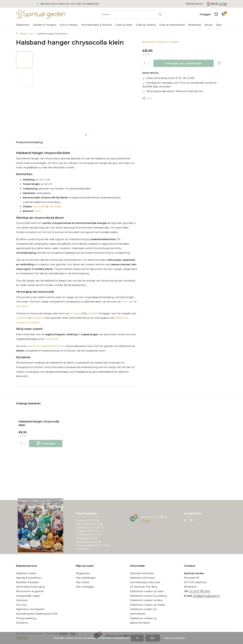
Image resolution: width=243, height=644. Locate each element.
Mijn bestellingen (86, 578)
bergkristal (38, 318)
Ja (137, 638)
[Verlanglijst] (216, 14)
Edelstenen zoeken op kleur (146, 600)
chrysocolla (51, 339)
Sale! (219, 25)
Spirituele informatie (142, 573)
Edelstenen (23, 25)
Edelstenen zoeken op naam (147, 591)
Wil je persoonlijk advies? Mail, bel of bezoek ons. (173, 91)
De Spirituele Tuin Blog (143, 587)
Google (223, 4)
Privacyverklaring (26, 618)
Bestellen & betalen (28, 582)
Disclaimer (22, 623)
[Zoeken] (131, 14)
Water (38, 211)
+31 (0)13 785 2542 (199, 591)
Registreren (83, 573)
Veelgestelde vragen (28, 596)
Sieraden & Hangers (45, 25)
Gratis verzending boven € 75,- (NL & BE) (168, 78)
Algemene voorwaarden (30, 609)
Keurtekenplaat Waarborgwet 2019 (37, 614)
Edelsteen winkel (26, 573)
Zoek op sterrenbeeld (172, 25)
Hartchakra (55, 206)
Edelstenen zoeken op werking (148, 596)
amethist (93, 313)
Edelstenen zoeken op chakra (147, 605)
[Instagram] (191, 521)
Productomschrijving (29, 142)
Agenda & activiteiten (29, 578)
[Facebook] (185, 521)
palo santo (22, 306)
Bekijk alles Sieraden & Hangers (160, 42)
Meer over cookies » (175, 638)
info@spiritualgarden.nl (206, 596)
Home (32, 34)
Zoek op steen (124, 25)
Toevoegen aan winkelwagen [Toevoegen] (183, 63)
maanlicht (22, 318)
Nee (153, 638)
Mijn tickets (83, 582)
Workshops (195, 25)
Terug (21, 34)
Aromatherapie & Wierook (97, 25)
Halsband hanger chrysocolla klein (39, 423)
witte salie (128, 302)
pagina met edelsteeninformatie (46, 346)
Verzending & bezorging (30, 587)
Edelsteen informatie (142, 578)
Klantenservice (194, 4)
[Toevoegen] (46, 443)
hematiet (75, 313)
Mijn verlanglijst (85, 587)
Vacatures (22, 600)
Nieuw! (209, 25)
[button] (85, 135)
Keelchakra (39, 206)
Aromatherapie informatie (145, 582)
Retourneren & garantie (30, 591)
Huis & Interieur (69, 25)
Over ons (21, 605)
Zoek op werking (146, 25)
